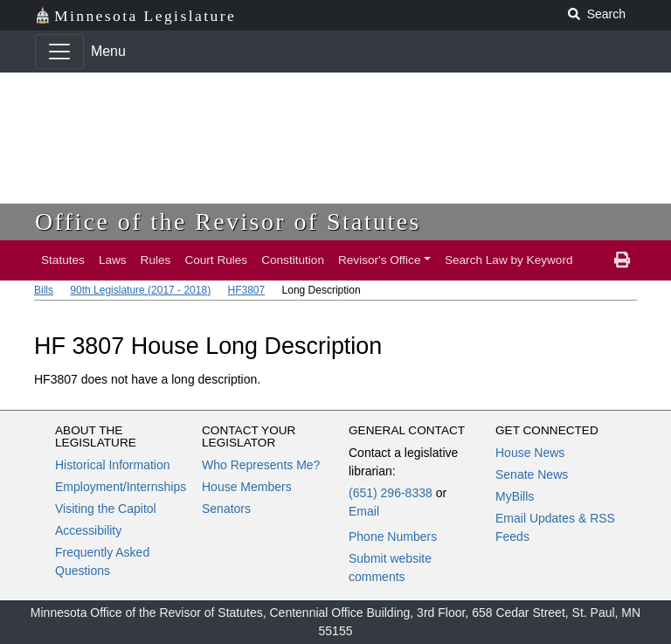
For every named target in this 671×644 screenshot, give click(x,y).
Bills (44, 290)
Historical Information (113, 465)
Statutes (63, 260)
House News (530, 453)
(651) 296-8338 (391, 493)
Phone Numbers (393, 537)
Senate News (532, 474)
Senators (226, 509)
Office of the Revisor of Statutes (228, 222)
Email (364, 511)
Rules (156, 260)
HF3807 (246, 290)
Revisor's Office (380, 260)
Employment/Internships (121, 487)
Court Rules (216, 260)
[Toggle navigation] (59, 52)
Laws (113, 260)
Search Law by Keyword (509, 260)
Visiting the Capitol (106, 509)
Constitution (293, 260)
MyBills (515, 496)
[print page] (622, 260)
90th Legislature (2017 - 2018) (140, 290)
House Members (247, 487)
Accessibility (88, 530)
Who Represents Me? (261, 465)
